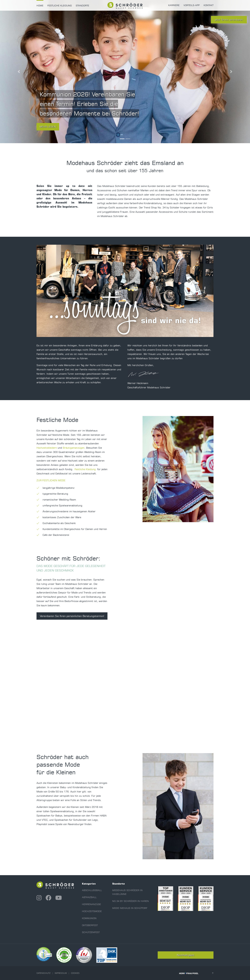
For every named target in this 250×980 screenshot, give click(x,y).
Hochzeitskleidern (47, 448)
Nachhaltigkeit (186, 955)
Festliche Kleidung (60, 6)
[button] (19, 72)
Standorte (82, 6)
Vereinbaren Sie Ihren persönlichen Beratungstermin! (72, 616)
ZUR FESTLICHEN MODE (51, 480)
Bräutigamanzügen (74, 448)
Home (40, 6)
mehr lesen (48, 127)
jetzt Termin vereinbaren (229, 20)
